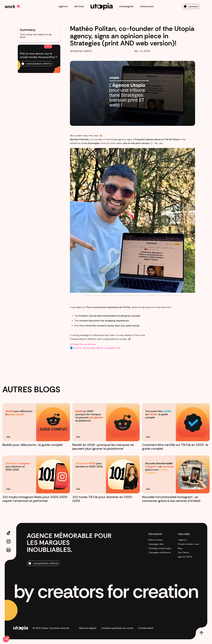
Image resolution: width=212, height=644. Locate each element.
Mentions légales (88, 628)
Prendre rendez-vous (188, 544)
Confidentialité (146, 628)
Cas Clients (183, 553)
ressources (147, 6)
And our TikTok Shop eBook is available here (97, 348)
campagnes (126, 6)
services (79, 6)
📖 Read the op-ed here (83, 344)
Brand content (156, 540)
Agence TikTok (185, 557)
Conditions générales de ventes (117, 628)
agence (63, 6)
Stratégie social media (160, 548)
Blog (180, 548)
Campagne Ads (156, 544)
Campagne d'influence (160, 553)
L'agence (182, 540)
